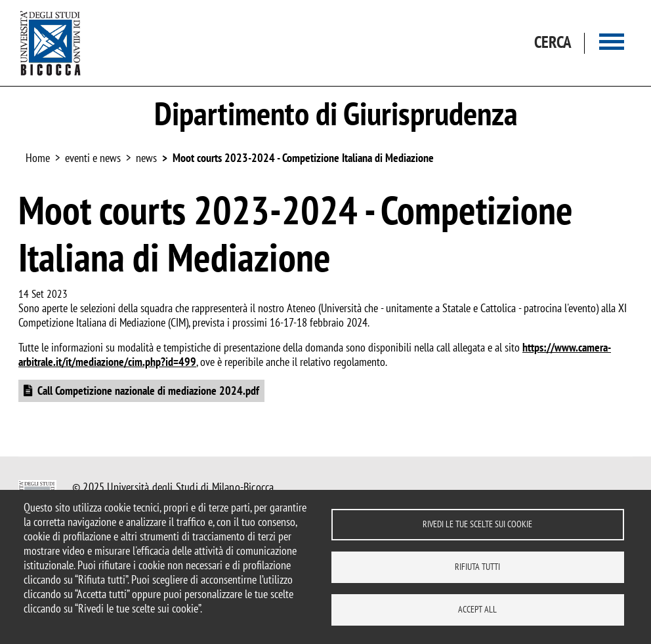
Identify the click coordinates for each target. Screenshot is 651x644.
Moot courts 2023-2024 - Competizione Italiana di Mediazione (303, 158)
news (146, 158)
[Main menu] (612, 43)
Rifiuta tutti (477, 567)
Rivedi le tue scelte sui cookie (477, 524)
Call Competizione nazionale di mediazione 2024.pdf (148, 391)
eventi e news (93, 158)
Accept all (477, 609)
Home (38, 158)
